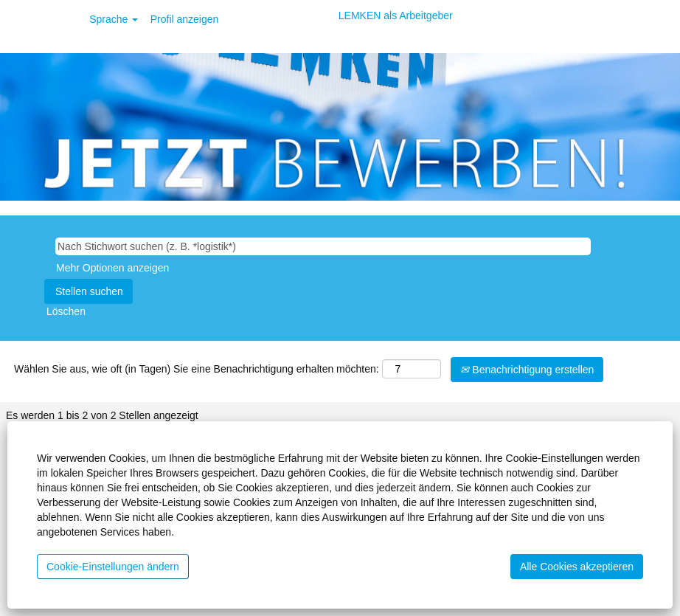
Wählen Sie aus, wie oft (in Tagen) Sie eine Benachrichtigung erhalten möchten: (197, 369)
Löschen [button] (66, 311)
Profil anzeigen (185, 19)
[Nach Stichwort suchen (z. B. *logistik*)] (323, 246)
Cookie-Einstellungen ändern (113, 567)
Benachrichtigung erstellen (527, 370)
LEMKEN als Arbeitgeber (396, 15)
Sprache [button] (114, 19)
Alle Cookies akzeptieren (577, 567)
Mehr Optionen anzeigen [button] (112, 268)
